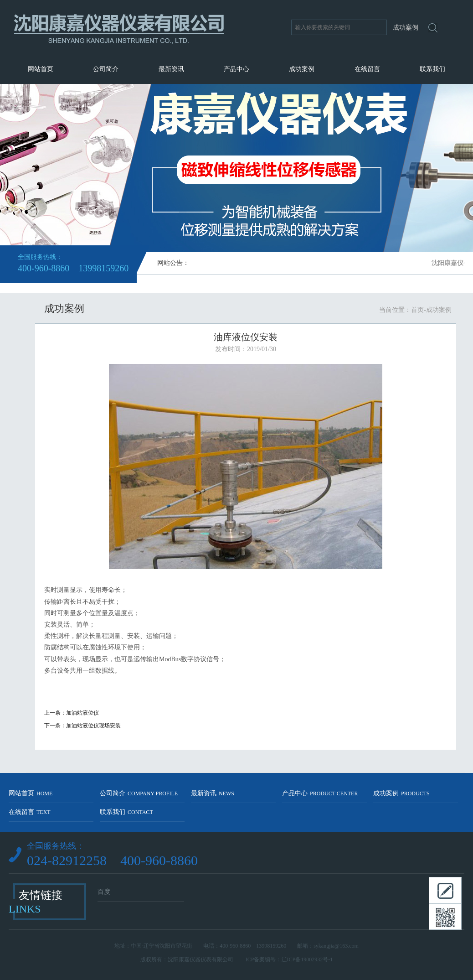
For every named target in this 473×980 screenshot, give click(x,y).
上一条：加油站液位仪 (72, 713)
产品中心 (236, 69)
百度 (104, 892)
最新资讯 (171, 69)
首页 (417, 310)
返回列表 (246, 741)
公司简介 (106, 69)
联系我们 (432, 69)
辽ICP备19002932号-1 (307, 959)
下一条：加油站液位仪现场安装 (82, 726)
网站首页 (41, 69)
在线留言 (367, 69)
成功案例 (302, 69)
